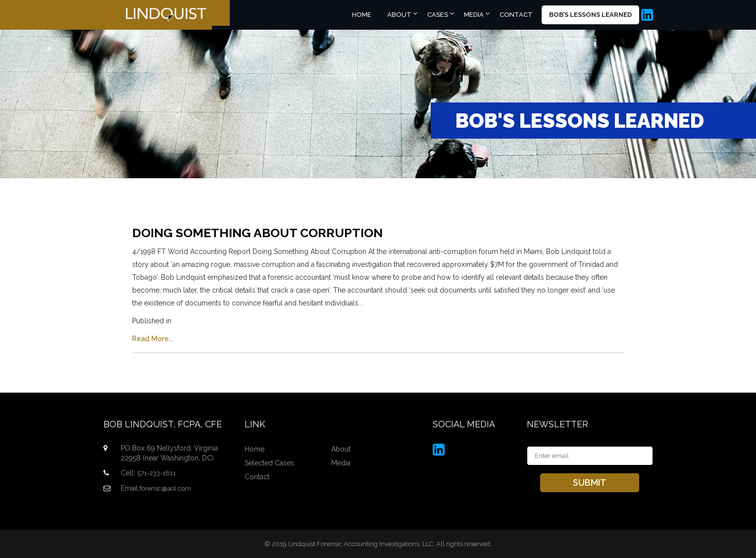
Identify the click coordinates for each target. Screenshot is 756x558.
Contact (516, 15)
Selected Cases (269, 463)
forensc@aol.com (165, 488)
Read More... (153, 339)
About (399, 15)
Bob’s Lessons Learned (590, 15)
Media (474, 15)
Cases (438, 15)
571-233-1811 (156, 473)
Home (362, 15)
